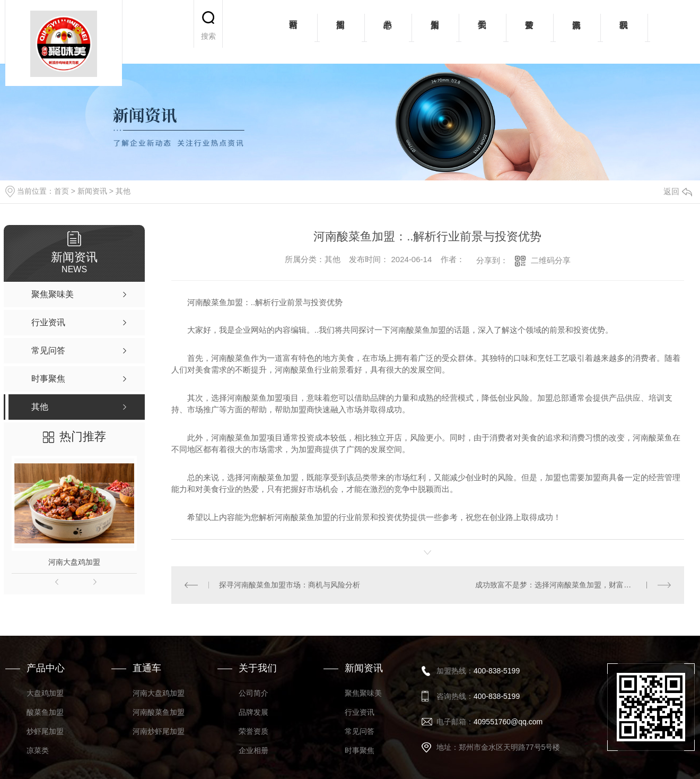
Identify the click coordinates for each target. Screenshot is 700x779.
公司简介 (253, 693)
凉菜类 (38, 750)
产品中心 (388, 32)
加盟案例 (435, 32)
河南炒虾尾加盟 (159, 731)
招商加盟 (341, 32)
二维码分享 (551, 260)
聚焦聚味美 (363, 693)
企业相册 (253, 750)
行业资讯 (360, 712)
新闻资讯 (577, 32)
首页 (62, 191)
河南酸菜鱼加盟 (159, 712)
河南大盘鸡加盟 (74, 562)
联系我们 (624, 32)
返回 (678, 191)
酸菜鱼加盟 (45, 712)
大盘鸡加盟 (45, 693)
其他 (123, 191)
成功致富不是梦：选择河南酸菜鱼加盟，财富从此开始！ (568, 585)
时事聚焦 (360, 750)
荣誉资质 (530, 32)
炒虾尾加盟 (45, 731)
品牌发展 (253, 712)
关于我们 (482, 32)
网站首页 (294, 32)
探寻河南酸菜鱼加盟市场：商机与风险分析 (290, 585)
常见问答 (360, 731)
